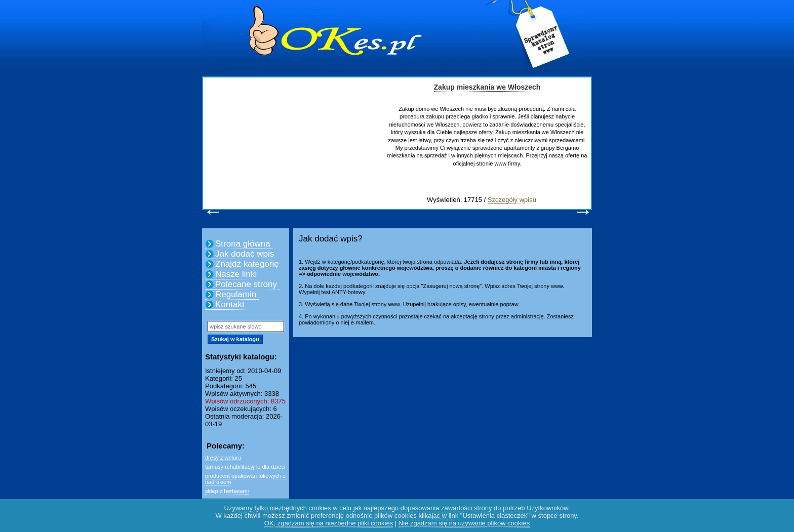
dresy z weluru (223, 458)
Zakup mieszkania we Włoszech (487, 87)
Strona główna (243, 244)
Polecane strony (246, 284)
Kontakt (230, 304)
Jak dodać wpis (245, 254)
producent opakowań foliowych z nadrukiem (245, 479)
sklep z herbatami (227, 491)
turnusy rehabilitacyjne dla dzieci (245, 467)
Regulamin (236, 294)
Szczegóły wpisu (512, 200)
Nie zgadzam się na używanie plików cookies (464, 523)
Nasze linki (236, 274)
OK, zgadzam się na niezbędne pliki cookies (329, 523)
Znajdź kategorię (247, 264)
